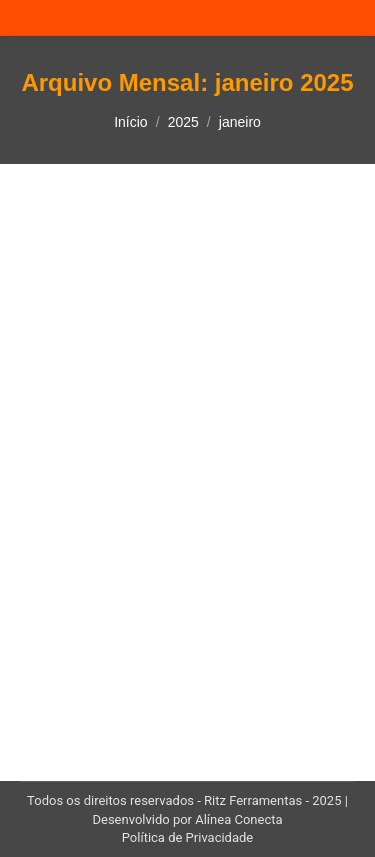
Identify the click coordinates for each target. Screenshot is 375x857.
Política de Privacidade (188, 837)
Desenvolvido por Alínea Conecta (187, 819)
